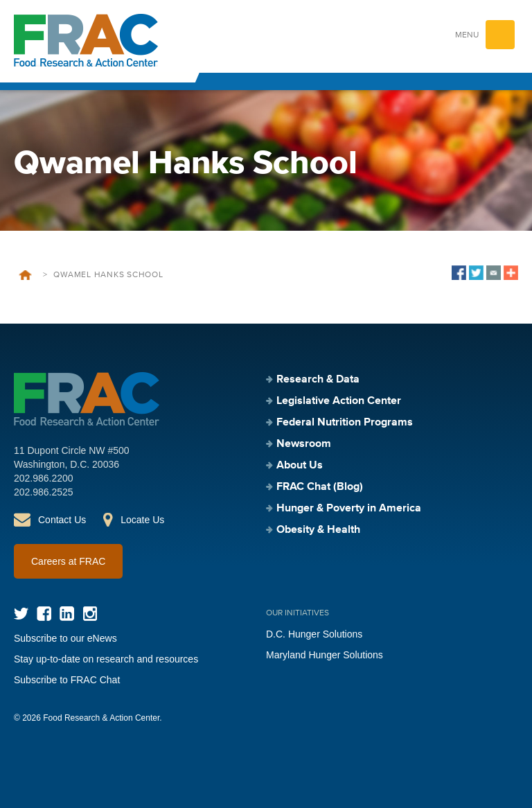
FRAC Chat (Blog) (320, 487)
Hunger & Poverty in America (349, 509)
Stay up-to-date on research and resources (106, 659)
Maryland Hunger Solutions (325, 655)
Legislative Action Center (339, 401)
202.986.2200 (44, 478)
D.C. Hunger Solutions (314, 634)
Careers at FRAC (68, 561)
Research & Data (318, 380)
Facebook (44, 614)
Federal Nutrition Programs (345, 423)
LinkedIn (67, 614)
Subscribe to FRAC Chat (67, 680)
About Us (300, 466)
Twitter (21, 614)
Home (25, 275)
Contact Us (62, 520)
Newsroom (304, 444)
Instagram (90, 614)
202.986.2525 (44, 492)
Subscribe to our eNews (65, 638)
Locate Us (142, 520)
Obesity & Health (318, 530)
